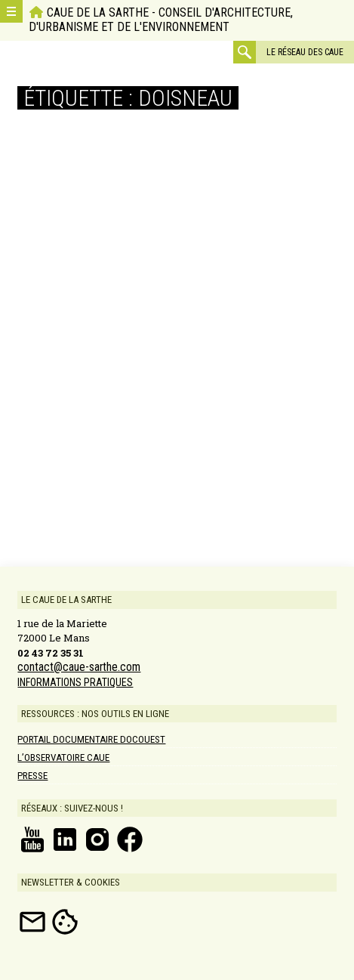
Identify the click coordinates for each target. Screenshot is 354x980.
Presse (32, 776)
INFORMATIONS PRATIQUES (75, 682)
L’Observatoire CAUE (63, 757)
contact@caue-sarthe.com (79, 667)
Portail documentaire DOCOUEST (91, 739)
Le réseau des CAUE (305, 52)
